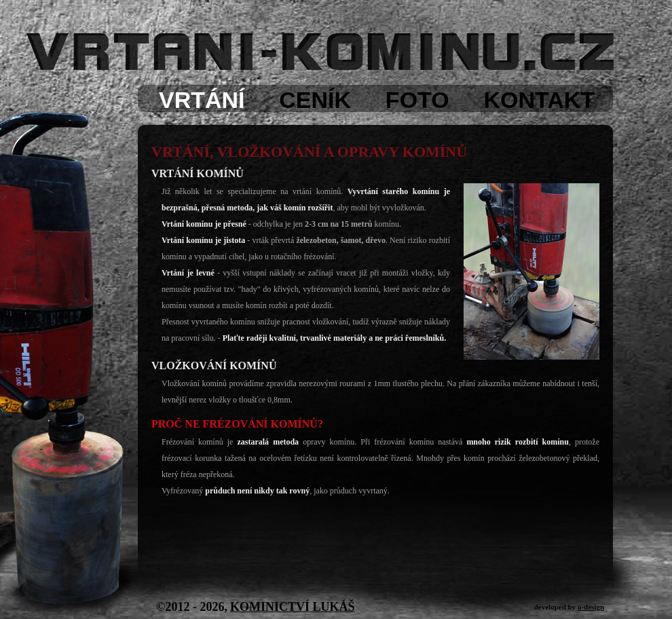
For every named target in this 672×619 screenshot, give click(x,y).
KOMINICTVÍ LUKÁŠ (293, 607)
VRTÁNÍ (202, 100)
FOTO (417, 100)
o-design (591, 607)
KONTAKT (539, 100)
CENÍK (315, 100)
